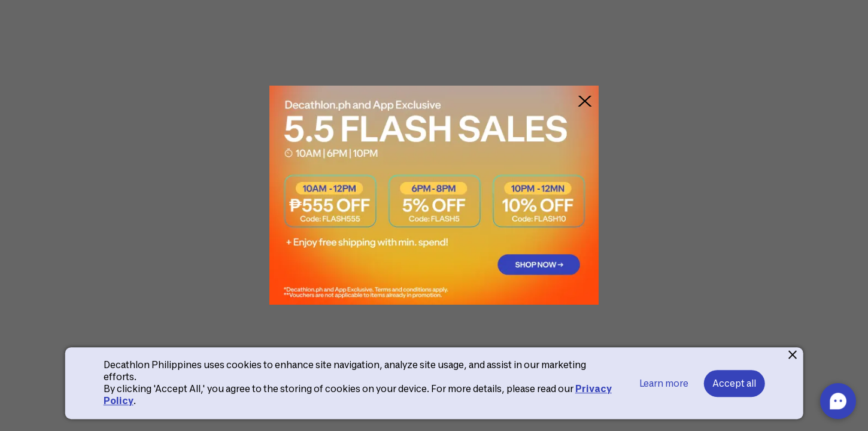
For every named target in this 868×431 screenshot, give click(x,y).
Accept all (734, 383)
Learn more (664, 383)
